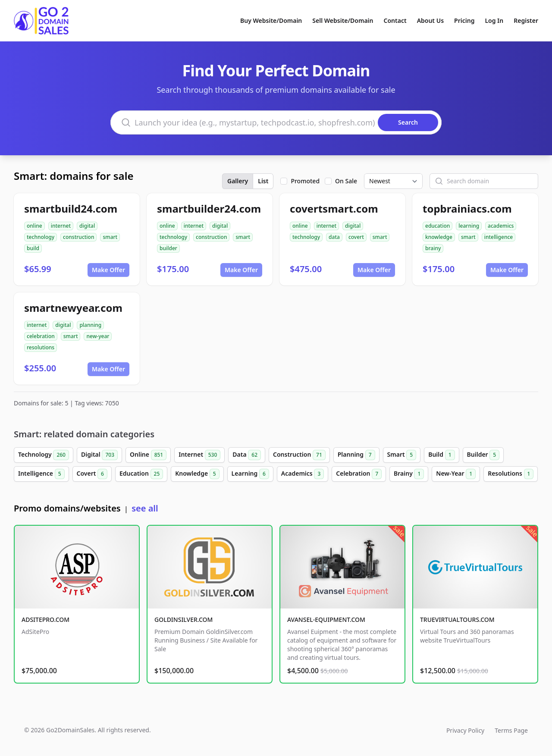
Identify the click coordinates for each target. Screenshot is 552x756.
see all (145, 508)
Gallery (238, 181)
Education (141, 474)
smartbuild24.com (71, 209)
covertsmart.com (334, 209)
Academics (303, 474)
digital (87, 226)
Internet (199, 455)
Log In (494, 20)
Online (148, 455)
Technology (44, 455)
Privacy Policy (465, 730)
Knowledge (197, 474)
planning (90, 325)
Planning (356, 455)
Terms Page (511, 730)
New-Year (456, 474)
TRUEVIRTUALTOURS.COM (457, 620)
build (33, 248)
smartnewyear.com (73, 308)
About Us (430, 20)
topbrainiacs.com (467, 209)
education (438, 226)
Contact (395, 20)
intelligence (499, 237)
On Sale (346, 181)
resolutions (41, 347)
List (263, 181)
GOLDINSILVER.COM (183, 620)
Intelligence (41, 474)
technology (41, 237)
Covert (92, 474)
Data (247, 455)
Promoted (305, 181)
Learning (250, 474)
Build (441, 455)
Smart (402, 455)
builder (168, 248)
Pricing (464, 20)
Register (526, 20)
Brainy (409, 474)
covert (356, 237)
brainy (433, 248)
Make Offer (108, 270)
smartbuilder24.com (209, 209)
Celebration (359, 474)
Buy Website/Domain (271, 20)
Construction (299, 455)
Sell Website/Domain (343, 20)
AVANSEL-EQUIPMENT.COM (326, 620)
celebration (41, 336)
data (334, 237)
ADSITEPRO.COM (45, 620)
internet (61, 226)
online (34, 226)
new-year (98, 336)
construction (78, 237)
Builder (483, 455)
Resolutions (511, 474)
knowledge (439, 237)
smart (110, 237)
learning (469, 226)
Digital (99, 455)
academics (501, 226)
